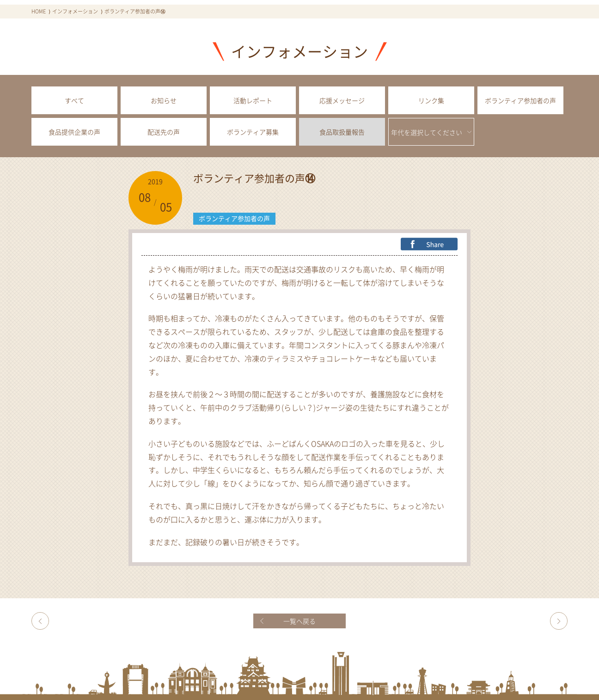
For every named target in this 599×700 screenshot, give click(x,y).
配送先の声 (164, 132)
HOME (39, 11)
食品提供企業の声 (74, 132)
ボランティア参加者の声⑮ (559, 621)
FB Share (429, 244)
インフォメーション (75, 11)
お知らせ (164, 100)
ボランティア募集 (253, 132)
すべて (74, 100)
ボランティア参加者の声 (520, 100)
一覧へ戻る (299, 621)
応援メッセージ (342, 100)
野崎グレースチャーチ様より (40, 621)
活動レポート (253, 100)
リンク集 (431, 100)
